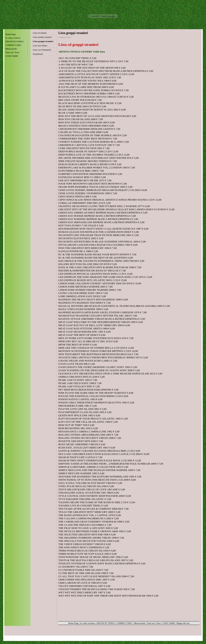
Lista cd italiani (40, 33)
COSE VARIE (169, 623)
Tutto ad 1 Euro (154, 623)
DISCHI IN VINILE (106, 623)
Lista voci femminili (42, 50)
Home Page (11, 34)
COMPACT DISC (124, 623)
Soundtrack (38, 54)
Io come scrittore (88, 623)
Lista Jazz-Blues (40, 45)
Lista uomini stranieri (42, 37)
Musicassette (140, 623)
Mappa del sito (183, 623)
